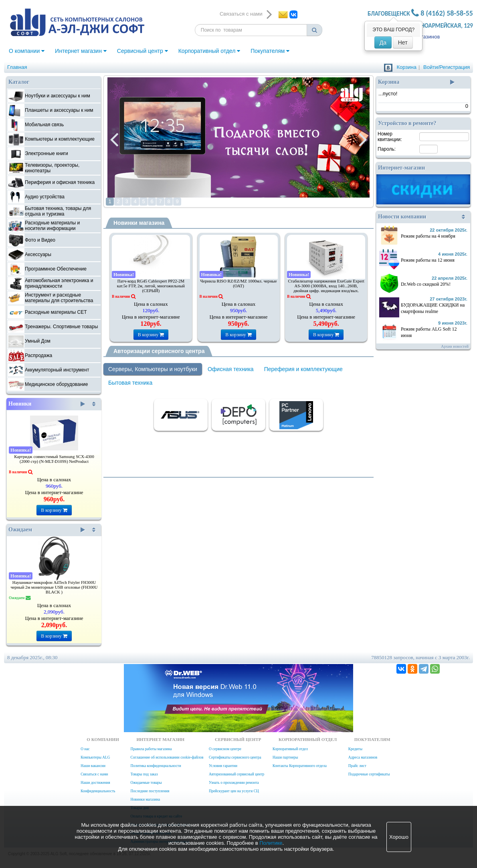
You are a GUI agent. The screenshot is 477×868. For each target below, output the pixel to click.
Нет (403, 42)
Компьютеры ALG (95, 757)
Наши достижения (95, 783)
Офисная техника (231, 369)
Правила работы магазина (151, 749)
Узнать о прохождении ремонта (234, 783)
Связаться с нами (94, 774)
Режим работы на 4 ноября (428, 236)
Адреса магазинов (363, 757)
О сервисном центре (225, 749)
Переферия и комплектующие (303, 369)
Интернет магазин (81, 51)
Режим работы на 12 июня (428, 260)
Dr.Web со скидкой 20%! (426, 284)
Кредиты (355, 749)
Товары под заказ (144, 774)
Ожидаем (47, 530)
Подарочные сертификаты (369, 774)
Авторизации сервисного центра (159, 351)
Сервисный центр (142, 51)
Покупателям (270, 51)
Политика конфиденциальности (156, 766)
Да (383, 42)
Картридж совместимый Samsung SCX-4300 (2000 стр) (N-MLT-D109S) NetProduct (54, 459)
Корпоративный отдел (209, 51)
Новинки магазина (139, 223)
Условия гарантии (223, 766)
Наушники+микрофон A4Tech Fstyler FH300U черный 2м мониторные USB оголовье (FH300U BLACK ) (54, 587)
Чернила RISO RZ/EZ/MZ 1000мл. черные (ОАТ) (239, 284)
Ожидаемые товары (146, 783)
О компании (27, 51)
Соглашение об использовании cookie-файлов (167, 757)
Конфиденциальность (98, 791)
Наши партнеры (285, 757)
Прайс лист (357, 766)
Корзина (406, 67)
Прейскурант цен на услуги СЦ (234, 791)
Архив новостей (455, 346)
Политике (271, 843)
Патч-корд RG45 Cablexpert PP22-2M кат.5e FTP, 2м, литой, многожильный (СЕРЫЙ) (151, 286)
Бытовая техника (130, 383)
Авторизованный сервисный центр (236, 774)
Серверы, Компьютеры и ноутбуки (153, 369)
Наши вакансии (93, 766)
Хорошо (399, 837)
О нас (85, 749)
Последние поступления (150, 791)
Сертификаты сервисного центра (235, 757)
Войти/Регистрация (447, 67)
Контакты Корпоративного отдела (300, 766)
